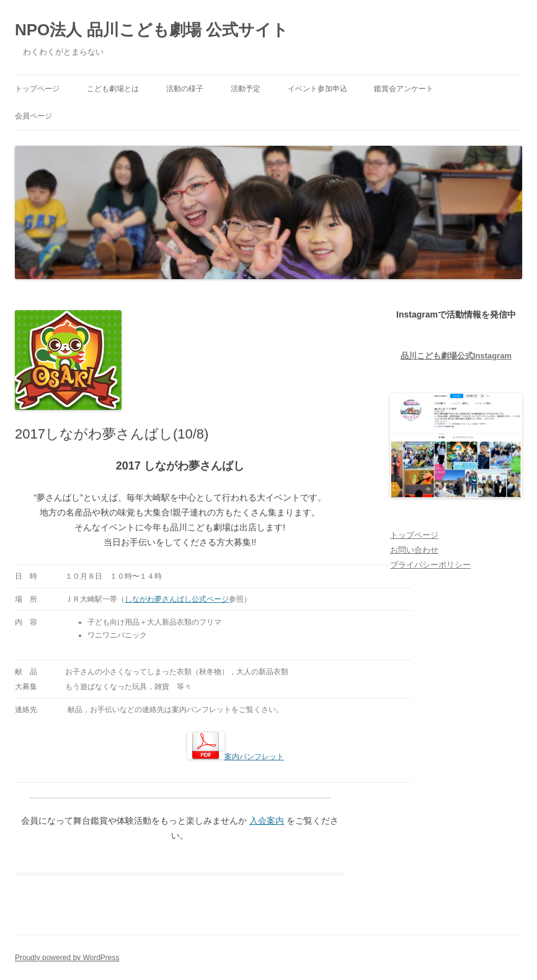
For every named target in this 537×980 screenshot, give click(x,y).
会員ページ (33, 116)
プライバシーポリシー (430, 565)
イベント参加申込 (317, 89)
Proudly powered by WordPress (67, 958)
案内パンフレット (236, 757)
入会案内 (267, 821)
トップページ (37, 89)
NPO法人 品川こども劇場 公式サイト (152, 30)
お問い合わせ (414, 550)
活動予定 (246, 89)
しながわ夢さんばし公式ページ (177, 599)
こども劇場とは (113, 89)
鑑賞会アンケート (404, 89)
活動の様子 (185, 89)
